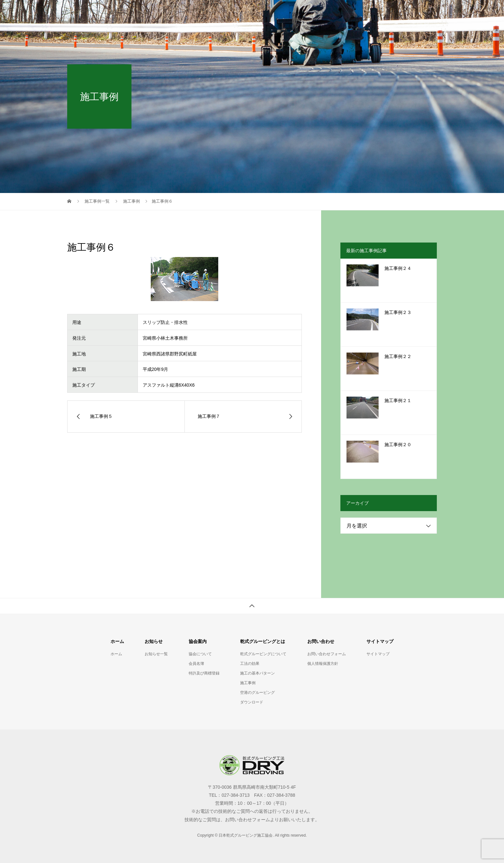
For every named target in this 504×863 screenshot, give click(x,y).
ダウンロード (252, 702)
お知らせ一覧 (225, 11)
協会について (200, 654)
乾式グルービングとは (315, 11)
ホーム (187, 11)
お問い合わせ (369, 11)
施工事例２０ (398, 445)
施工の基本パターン (257, 673)
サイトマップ (414, 11)
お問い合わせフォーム (327, 654)
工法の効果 (250, 664)
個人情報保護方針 (323, 664)
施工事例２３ (398, 312)
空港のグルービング (257, 693)
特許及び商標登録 (204, 673)
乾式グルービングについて (263, 654)
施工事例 (248, 683)
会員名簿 (196, 664)
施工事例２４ (398, 268)
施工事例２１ (398, 401)
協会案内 (266, 11)
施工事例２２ (398, 357)
